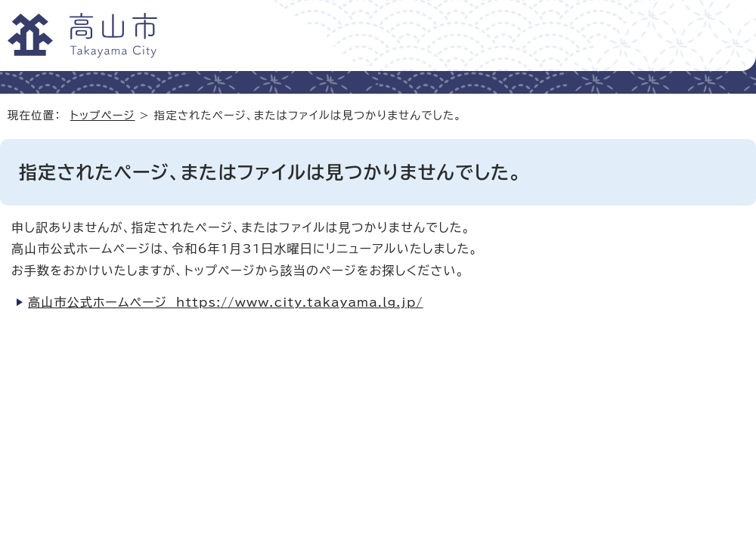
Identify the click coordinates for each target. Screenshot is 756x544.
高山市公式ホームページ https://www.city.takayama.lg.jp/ (226, 302)
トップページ (103, 115)
